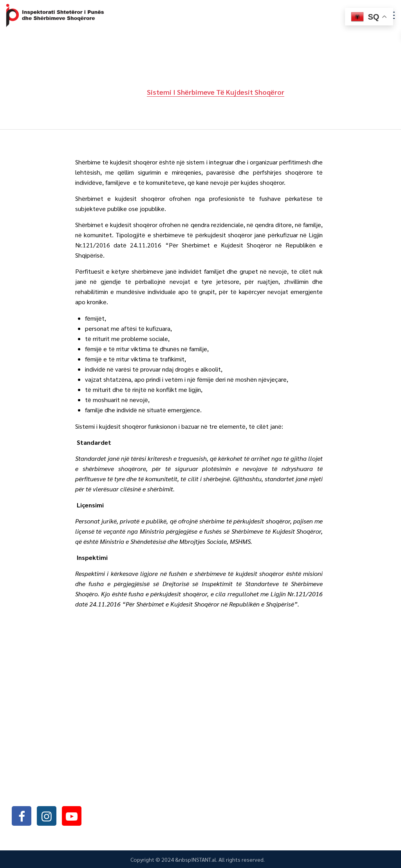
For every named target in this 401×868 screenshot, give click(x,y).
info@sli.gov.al (60, 795)
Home (127, 92)
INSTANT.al (204, 859)
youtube (72, 816)
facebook (22, 816)
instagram (47, 816)
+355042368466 (58, 774)
